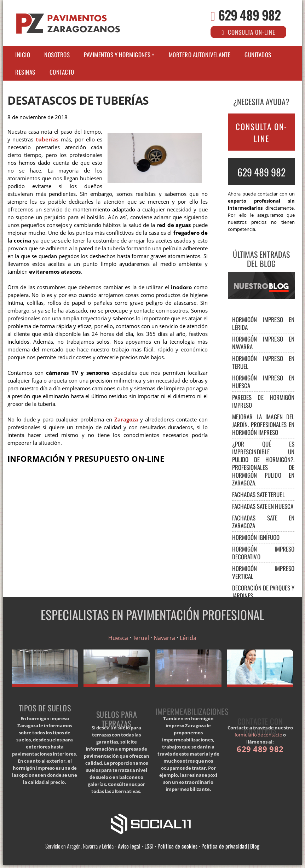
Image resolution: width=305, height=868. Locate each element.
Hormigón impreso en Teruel (263, 362)
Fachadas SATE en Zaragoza (263, 522)
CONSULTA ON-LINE (261, 133)
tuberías (47, 139)
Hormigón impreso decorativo (263, 553)
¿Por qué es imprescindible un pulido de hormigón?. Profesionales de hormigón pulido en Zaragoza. (263, 463)
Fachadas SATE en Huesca (263, 506)
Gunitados (258, 55)
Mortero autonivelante (200, 55)
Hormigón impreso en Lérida (263, 323)
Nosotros (57, 55)
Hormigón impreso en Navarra (263, 343)
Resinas (25, 72)
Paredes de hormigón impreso (263, 401)
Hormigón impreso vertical (263, 572)
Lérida (188, 638)
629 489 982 (249, 15)
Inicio (23, 55)
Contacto (62, 72)
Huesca (118, 638)
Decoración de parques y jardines (263, 592)
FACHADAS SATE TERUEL (258, 494)
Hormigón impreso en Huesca (263, 382)
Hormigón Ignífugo (256, 537)
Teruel (141, 638)
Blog (255, 846)
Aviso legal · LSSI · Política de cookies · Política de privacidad (182, 846)
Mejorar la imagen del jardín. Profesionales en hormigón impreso (263, 424)
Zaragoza (126, 420)
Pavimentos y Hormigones (117, 55)
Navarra (164, 638)
